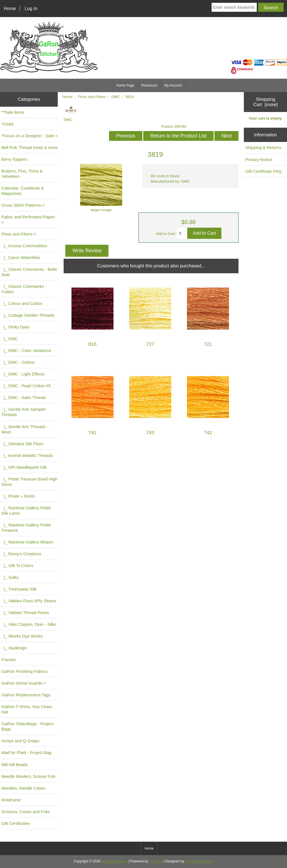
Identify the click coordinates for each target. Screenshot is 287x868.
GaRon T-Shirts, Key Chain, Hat (27, 709)
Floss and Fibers (92, 97)
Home (10, 8)
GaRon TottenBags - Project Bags (27, 726)
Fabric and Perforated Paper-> (29, 220)
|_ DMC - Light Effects (23, 374)
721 (208, 344)
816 (92, 344)
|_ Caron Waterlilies (21, 257)
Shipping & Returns (263, 147)
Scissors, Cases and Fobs (26, 812)
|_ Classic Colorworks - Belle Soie (29, 272)
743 (150, 433)
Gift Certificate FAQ (263, 171)
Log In (31, 8)
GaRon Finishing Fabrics (25, 671)
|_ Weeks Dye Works (22, 636)
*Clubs (8, 124)
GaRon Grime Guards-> (24, 683)
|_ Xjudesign (14, 648)
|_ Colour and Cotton (22, 303)
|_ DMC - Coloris (18, 362)
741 (92, 433)
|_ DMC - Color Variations (26, 350)
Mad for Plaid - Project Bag (26, 753)
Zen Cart (156, 861)
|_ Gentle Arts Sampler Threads (24, 412)
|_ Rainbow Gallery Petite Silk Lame (26, 510)
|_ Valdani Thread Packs (25, 613)
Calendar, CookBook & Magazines (23, 191)
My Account (173, 85)
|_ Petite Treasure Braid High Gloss (29, 482)
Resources (149, 85)
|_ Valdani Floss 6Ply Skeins (29, 601)
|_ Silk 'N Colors (17, 565)
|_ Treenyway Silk (19, 589)
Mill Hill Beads (15, 765)
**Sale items (13, 112)
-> (19, 234)
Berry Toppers (14, 159)
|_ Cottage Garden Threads (28, 315)
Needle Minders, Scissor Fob (28, 776)
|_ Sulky (10, 577)
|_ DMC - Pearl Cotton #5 (26, 386)
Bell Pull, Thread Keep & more (30, 147)
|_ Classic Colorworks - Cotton (24, 289)
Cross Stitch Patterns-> (23, 205)
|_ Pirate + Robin (18, 496)
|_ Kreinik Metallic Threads (27, 455)
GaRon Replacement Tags (26, 695)
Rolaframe (11, 800)
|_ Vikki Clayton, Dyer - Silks (29, 624)
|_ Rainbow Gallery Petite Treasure (26, 528)
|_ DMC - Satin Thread (23, 397)
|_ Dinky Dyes (15, 327)
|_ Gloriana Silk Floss (22, 444)
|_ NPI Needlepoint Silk (24, 467)
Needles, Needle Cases (23, 788)
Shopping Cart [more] (265, 102)
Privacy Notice (259, 159)
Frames (9, 660)
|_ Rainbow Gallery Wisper (27, 542)
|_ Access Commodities (24, 246)
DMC (116, 97)
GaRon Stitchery (114, 861)
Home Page (125, 85)
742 (208, 433)
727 (150, 344)
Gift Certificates (16, 823)
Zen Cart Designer (199, 861)
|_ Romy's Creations (21, 554)
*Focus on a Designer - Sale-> (30, 136)
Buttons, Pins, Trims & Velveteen (22, 174)
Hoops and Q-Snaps (20, 741)
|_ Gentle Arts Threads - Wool (25, 429)
